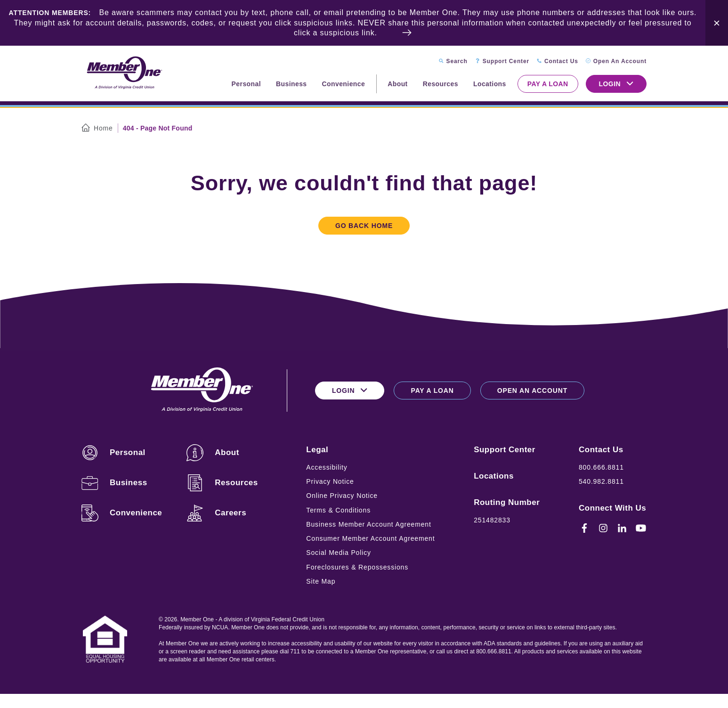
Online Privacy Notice (342, 496)
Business (291, 84)
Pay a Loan (548, 84)
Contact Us (601, 450)
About (397, 84)
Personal (246, 84)
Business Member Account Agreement (368, 524)
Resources (441, 84)
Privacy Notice (330, 481)
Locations (490, 84)
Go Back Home (364, 226)
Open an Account (532, 391)
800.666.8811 (601, 467)
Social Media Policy (339, 553)
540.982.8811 (601, 481)
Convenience (344, 84)
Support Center (505, 450)
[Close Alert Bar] (717, 23)
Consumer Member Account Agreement (370, 538)
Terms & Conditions (338, 510)
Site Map (321, 581)
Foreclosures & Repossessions (357, 567)
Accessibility (327, 467)
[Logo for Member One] (124, 73)
